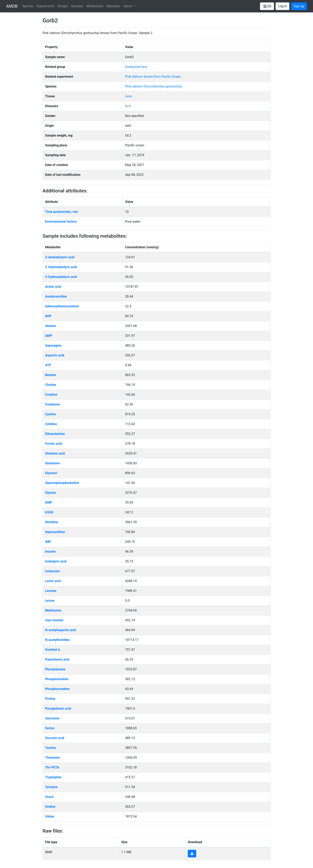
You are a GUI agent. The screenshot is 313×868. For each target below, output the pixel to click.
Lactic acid (53, 581)
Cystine (51, 414)
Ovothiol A (53, 650)
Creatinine (53, 404)
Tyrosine (51, 787)
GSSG (49, 512)
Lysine (50, 601)
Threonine (52, 758)
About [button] (128, 6)
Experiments (45, 6)
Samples (77, 6)
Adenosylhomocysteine (62, 306)
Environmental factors (61, 222)
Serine (50, 728)
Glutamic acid (55, 453)
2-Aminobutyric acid (60, 257)
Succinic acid (55, 738)
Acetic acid (53, 287)
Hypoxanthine (55, 532)
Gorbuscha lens (136, 67)
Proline (50, 699)
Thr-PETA (52, 767)
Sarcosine (52, 718)
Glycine (50, 493)
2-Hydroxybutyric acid (61, 267)
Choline (51, 385)
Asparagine (53, 345)
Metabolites (95, 6)
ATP (48, 365)
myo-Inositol (54, 620)
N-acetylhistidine (57, 640)
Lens (129, 96)
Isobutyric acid (56, 561)
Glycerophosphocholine (62, 483)
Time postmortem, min (62, 212)
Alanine (51, 326)
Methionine (53, 610)
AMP (49, 336)
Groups (63, 6)
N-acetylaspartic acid (61, 630)
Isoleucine (53, 571)
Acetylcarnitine (56, 296)
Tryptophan (53, 777)
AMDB (12, 6)
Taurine (51, 748)
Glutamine (53, 463)
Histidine (52, 522)
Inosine (50, 552)
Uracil (49, 797)
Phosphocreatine (57, 689)
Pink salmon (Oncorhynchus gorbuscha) (154, 86)
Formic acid (54, 444)
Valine (50, 816)
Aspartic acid (55, 355)
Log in (282, 6)
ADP (48, 316)
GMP (49, 502)
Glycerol (51, 473)
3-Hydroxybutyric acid (61, 277)
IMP (48, 542)
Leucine (51, 591)
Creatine (51, 395)
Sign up (299, 6)
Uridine (50, 807)
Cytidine (51, 424)
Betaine (51, 375)
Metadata (113, 6)
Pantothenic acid (57, 659)
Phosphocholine (57, 679)
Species (28, 6)
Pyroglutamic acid (58, 709)
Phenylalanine (55, 669)
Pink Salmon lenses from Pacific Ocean (153, 77)
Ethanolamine (55, 434)
